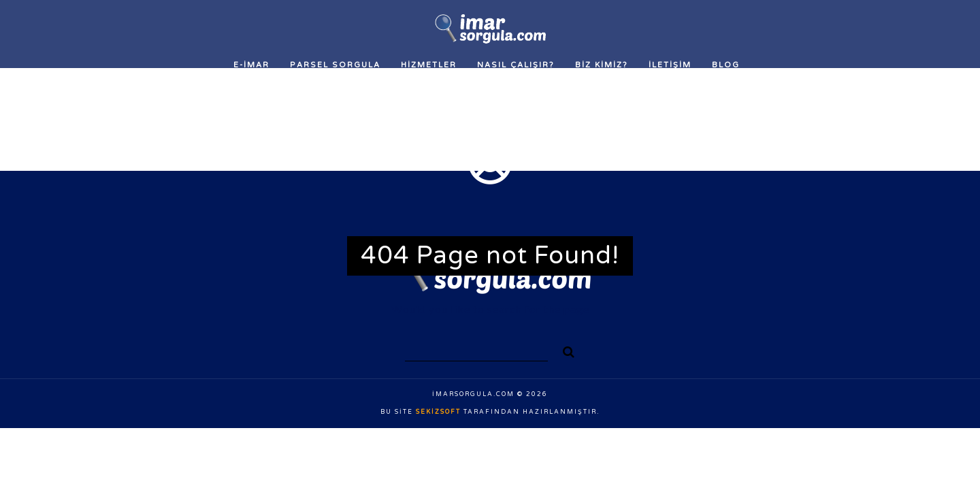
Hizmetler (429, 65)
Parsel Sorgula (335, 65)
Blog (726, 65)
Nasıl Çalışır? (516, 65)
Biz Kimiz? (602, 65)
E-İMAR (251, 65)
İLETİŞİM (670, 65)
